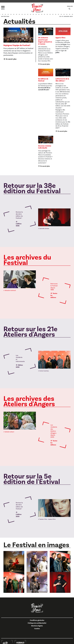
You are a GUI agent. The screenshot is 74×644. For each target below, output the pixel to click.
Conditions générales (37, 620)
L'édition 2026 (19, 225)
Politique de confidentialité (37, 623)
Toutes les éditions (54, 295)
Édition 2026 (19, 366)
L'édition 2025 (19, 515)
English (70, 6)
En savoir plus (11, 59)
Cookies (37, 629)
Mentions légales (37, 626)
